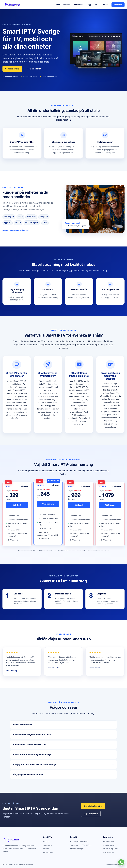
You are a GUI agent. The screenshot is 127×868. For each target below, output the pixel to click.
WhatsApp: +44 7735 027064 (81, 845)
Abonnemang (48, 845)
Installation (78, 5)
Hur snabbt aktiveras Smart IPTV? (30, 745)
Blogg (89, 5)
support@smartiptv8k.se (79, 842)
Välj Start (17, 505)
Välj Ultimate (110, 505)
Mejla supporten (91, 814)
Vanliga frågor (48, 852)
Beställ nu (118, 5)
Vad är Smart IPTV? (23, 725)
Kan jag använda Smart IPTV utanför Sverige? (35, 764)
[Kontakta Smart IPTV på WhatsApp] (121, 862)
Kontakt (105, 5)
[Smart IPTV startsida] (12, 5)
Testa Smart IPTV (34, 69)
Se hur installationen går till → (16, 230)
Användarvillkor (109, 842)
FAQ (96, 5)
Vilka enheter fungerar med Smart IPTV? (33, 735)
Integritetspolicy (109, 845)
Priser (57, 5)
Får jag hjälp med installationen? (29, 774)
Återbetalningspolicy (111, 849)
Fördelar (67, 5)
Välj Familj (79, 505)
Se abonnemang (12, 69)
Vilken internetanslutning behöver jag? (32, 754)
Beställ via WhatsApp (93, 806)
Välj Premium (48, 504)
